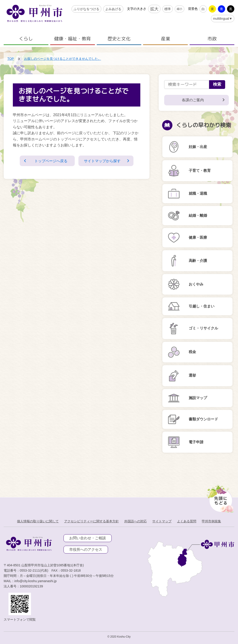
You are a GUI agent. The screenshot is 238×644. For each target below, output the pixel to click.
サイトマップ (162, 521)
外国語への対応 (136, 521)
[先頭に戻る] (220, 497)
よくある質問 (187, 521)
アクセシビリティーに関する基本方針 (91, 521)
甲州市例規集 (211, 521)
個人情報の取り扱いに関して (38, 521)
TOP (11, 59)
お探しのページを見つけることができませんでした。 (63, 59)
